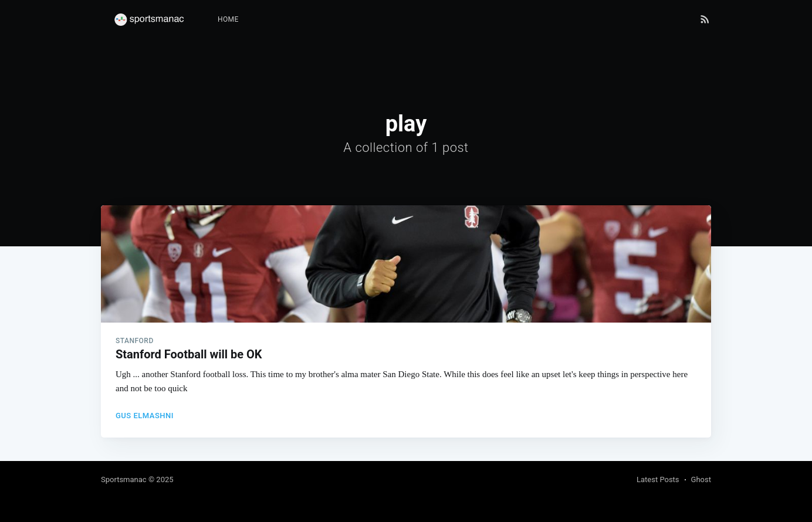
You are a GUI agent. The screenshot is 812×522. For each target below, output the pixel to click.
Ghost (701, 479)
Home (228, 19)
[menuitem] (228, 20)
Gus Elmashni (145, 416)
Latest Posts (658, 479)
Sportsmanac (124, 479)
